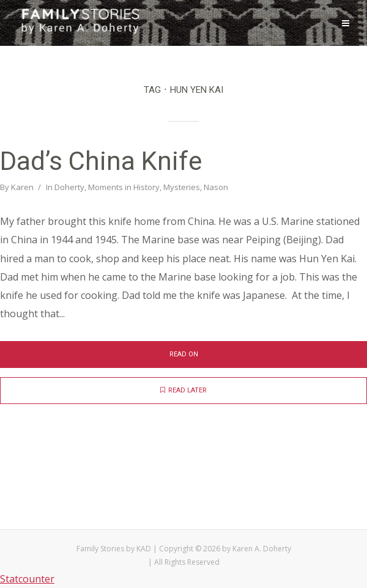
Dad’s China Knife (101, 161)
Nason (216, 187)
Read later (183, 390)
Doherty (69, 187)
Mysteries (182, 187)
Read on (184, 354)
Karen (22, 187)
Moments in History (124, 187)
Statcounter (27, 579)
